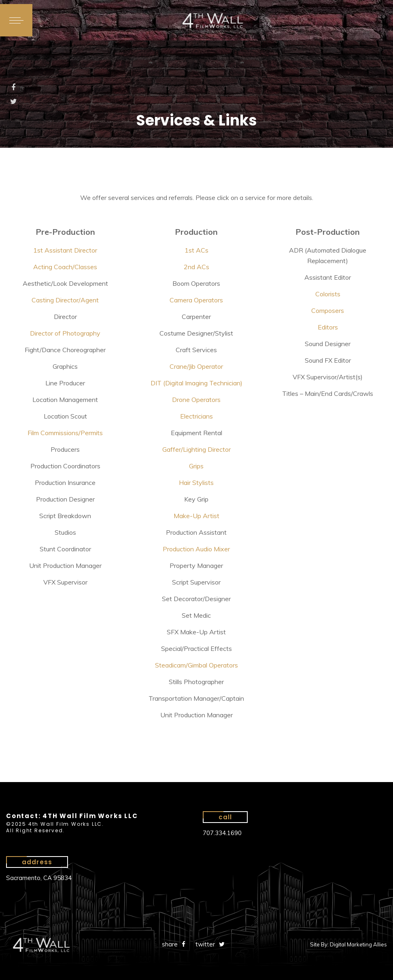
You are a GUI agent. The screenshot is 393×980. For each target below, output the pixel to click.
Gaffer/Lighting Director (196, 449)
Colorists (328, 294)
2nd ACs (196, 267)
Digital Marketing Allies (358, 944)
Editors (328, 327)
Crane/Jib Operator (196, 366)
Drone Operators (196, 400)
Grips (196, 466)
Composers (328, 310)
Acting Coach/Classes (65, 267)
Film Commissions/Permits (65, 433)
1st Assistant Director (65, 250)
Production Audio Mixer (196, 549)
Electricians (196, 416)
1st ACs (196, 250)
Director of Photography (65, 333)
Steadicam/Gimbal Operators (196, 665)
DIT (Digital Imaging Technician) (196, 383)
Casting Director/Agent (65, 300)
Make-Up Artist (196, 516)
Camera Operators (196, 300)
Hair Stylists (196, 483)
